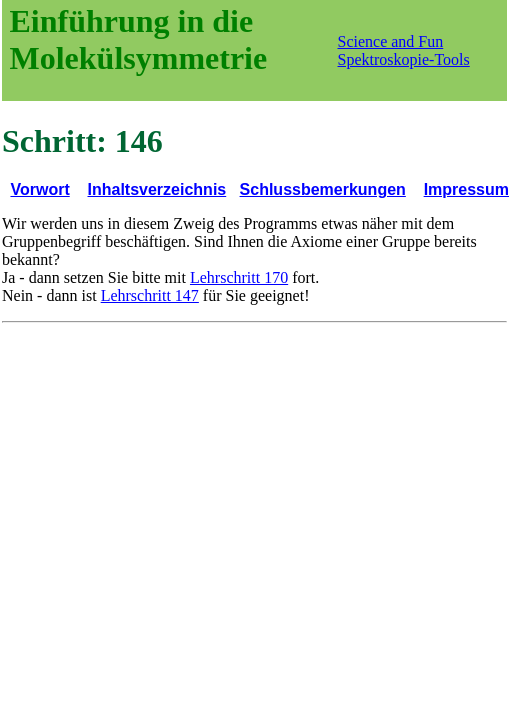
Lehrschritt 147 (150, 295)
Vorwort (39, 189)
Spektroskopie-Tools (404, 59)
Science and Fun (391, 41)
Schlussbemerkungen (323, 189)
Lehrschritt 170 (239, 277)
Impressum (466, 189)
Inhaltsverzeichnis (157, 189)
